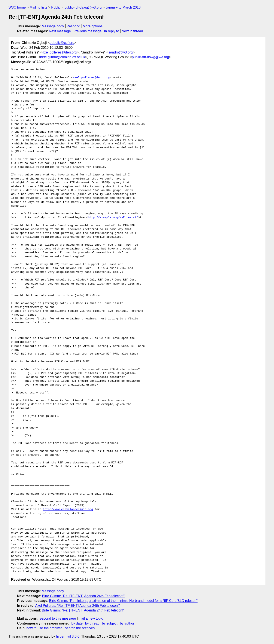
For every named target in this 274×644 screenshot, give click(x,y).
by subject (110, 623)
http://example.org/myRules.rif (113, 218)
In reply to (112, 31)
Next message (60, 31)
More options (93, 26)
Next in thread (132, 31)
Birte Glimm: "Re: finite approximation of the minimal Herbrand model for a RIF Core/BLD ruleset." (123, 601)
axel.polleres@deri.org (60, 52)
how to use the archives (45, 628)
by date (77, 623)
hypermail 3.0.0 (68, 636)
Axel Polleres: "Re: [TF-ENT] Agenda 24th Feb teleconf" (77, 606)
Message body (53, 26)
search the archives (80, 628)
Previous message (88, 31)
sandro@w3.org (120, 52)
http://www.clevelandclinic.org (68, 509)
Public (56, 7)
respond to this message (57, 618)
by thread (92, 623)
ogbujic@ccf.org (62, 43)
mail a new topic (91, 618)
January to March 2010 (123, 7)
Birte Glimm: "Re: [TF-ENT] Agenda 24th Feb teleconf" (83, 596)
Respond (73, 26)
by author (127, 623)
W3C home (17, 7)
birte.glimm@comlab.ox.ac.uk (63, 57)
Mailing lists (38, 7)
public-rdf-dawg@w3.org (83, 7)
